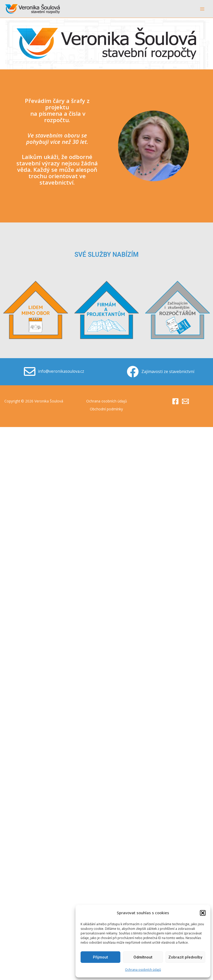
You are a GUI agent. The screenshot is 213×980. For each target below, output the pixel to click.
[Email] (185, 401)
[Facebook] (175, 401)
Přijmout (100, 957)
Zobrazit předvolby (185, 957)
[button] (203, 913)
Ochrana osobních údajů (143, 970)
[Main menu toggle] (202, 9)
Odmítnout (143, 957)
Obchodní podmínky (106, 409)
